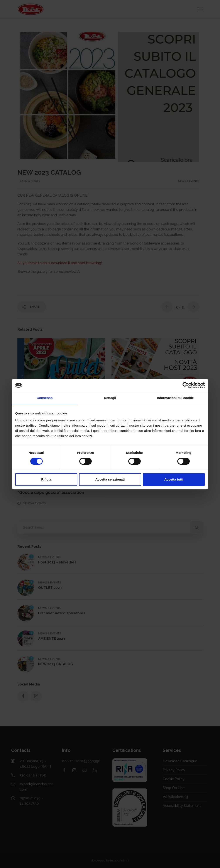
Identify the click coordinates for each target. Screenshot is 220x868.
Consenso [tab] (45, 398)
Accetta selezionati (110, 479)
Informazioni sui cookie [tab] (175, 398)
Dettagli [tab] (110, 398)
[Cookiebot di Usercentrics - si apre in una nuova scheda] (186, 385)
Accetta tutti (174, 479)
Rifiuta (46, 479)
